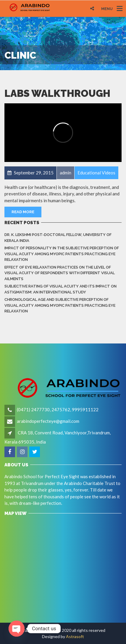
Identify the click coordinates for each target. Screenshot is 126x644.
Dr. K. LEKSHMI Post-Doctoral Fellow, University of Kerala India (58, 238)
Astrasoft (75, 636)
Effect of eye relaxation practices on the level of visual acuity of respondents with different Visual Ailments (60, 273)
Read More (23, 212)
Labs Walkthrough (57, 93)
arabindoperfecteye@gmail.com (48, 421)
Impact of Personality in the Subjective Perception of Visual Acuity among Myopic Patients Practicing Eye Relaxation (62, 254)
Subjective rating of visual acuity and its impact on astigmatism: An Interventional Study (60, 289)
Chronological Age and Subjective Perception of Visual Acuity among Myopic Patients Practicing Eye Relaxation (60, 305)
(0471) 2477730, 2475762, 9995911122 (58, 409)
